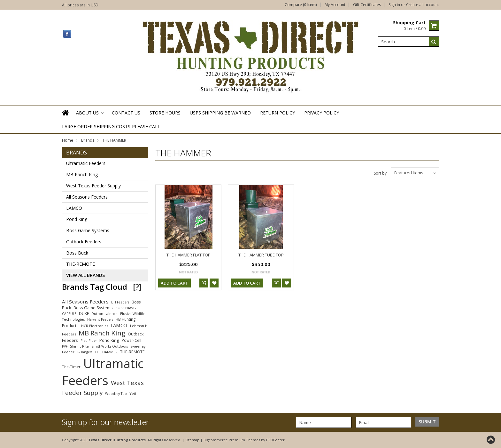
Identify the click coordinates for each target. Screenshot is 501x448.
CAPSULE (69, 314)
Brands (88, 140)
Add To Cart (174, 283)
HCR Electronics (95, 326)
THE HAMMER (106, 352)
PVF (65, 346)
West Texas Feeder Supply (93, 186)
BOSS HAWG (126, 308)
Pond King (77, 219)
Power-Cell (131, 340)
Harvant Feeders (100, 319)
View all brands (85, 275)
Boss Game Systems (88, 230)
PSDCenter (275, 440)
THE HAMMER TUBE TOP (261, 255)
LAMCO (74, 208)
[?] (137, 287)
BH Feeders (120, 302)
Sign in (394, 5)
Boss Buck (77, 253)
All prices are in (80, 5)
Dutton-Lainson (104, 314)
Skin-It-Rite (79, 346)
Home (68, 140)
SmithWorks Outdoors (110, 346)
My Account (335, 5)
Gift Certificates (367, 5)
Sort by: (381, 173)
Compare (301, 5)
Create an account (423, 5)
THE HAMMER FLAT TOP (189, 255)
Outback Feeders (84, 242)
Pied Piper (89, 341)
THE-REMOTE (81, 264)
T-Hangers (85, 352)
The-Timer (71, 367)
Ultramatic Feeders (86, 163)
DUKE (84, 314)
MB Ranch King (82, 174)
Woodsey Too (116, 394)
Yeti (133, 393)
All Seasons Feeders (87, 197)
